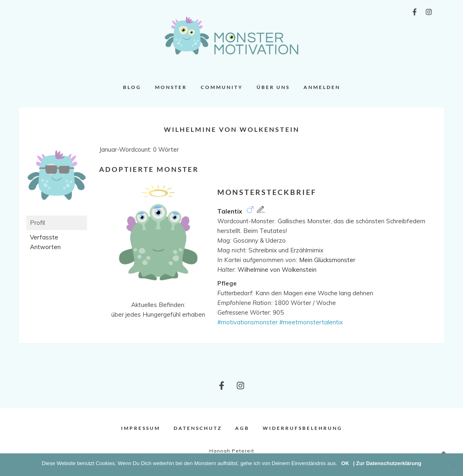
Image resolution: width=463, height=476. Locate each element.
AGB (242, 428)
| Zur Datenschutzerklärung (387, 463)
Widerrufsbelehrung (303, 428)
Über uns (273, 87)
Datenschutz (198, 428)
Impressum (141, 428)
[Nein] (453, 465)
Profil (37, 223)
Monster (171, 87)
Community (222, 87)
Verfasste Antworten (45, 242)
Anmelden (322, 87)
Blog (132, 87)
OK (345, 463)
